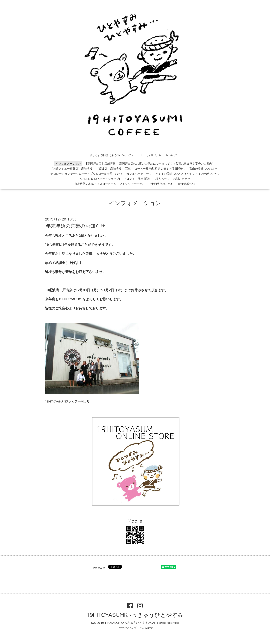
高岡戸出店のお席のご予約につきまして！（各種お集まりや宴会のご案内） (167, 164)
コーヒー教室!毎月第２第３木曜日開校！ (160, 169)
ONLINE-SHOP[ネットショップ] (100, 179)
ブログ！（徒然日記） (138, 179)
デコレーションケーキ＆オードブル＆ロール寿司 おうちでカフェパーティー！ (101, 174)
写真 (128, 169)
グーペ (138, 628)
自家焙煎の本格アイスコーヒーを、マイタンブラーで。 (109, 184)
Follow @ (99, 568)
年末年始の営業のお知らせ (76, 226)
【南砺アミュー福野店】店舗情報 (71, 169)
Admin (149, 628)
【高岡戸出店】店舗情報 (100, 164)
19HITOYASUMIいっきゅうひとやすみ (135, 615)
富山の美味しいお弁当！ (205, 169)
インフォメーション (68, 164)
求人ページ (162, 179)
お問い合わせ (182, 179)
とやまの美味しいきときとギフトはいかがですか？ (188, 174)
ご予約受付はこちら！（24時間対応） (172, 184)
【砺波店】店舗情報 (109, 169)
